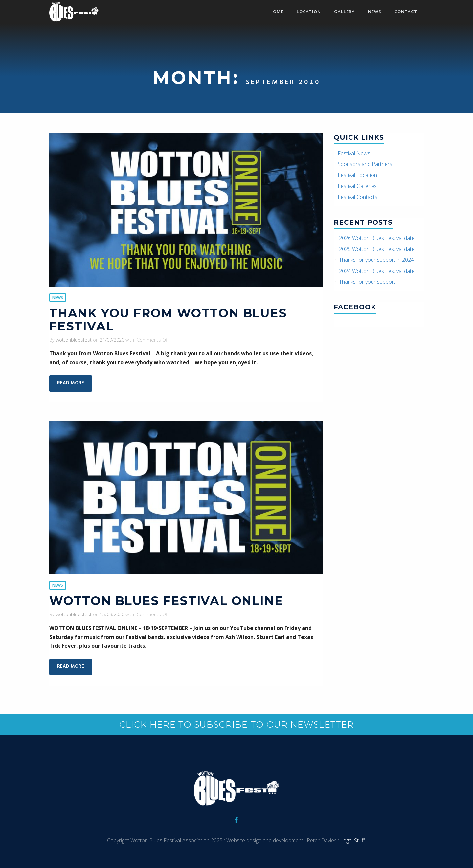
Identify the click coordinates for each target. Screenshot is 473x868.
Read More (71, 383)
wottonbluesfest (74, 340)
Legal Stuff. (352, 840)
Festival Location (357, 175)
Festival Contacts (358, 197)
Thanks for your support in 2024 (376, 260)
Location (309, 12)
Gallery (344, 12)
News (375, 12)
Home (276, 12)
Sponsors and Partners (365, 164)
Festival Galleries (357, 186)
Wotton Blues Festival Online (166, 601)
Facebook (355, 307)
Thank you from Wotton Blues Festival (168, 320)
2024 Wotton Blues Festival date (377, 271)
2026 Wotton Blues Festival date (377, 238)
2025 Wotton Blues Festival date (377, 249)
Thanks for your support (367, 282)
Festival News (354, 153)
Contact (406, 12)
